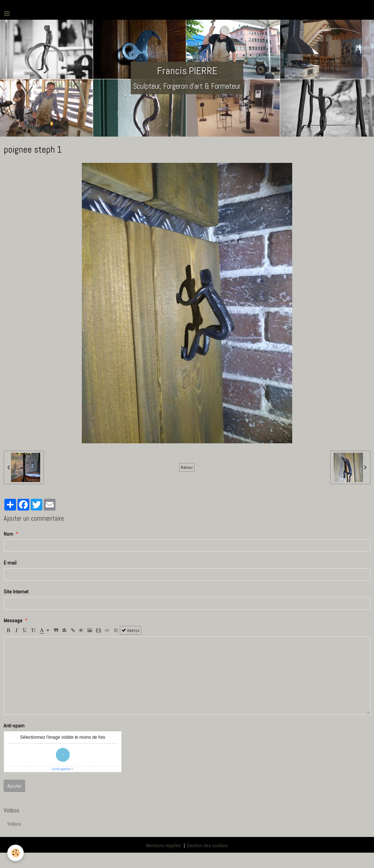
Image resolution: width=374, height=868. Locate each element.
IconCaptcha (61, 769)
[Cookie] (16, 853)
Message (13, 620)
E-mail (10, 563)
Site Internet (16, 592)
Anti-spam (14, 726)
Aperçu (131, 630)
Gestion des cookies (207, 845)
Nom (8, 534)
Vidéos (14, 824)
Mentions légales (163, 845)
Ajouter (14, 786)
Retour (187, 467)
